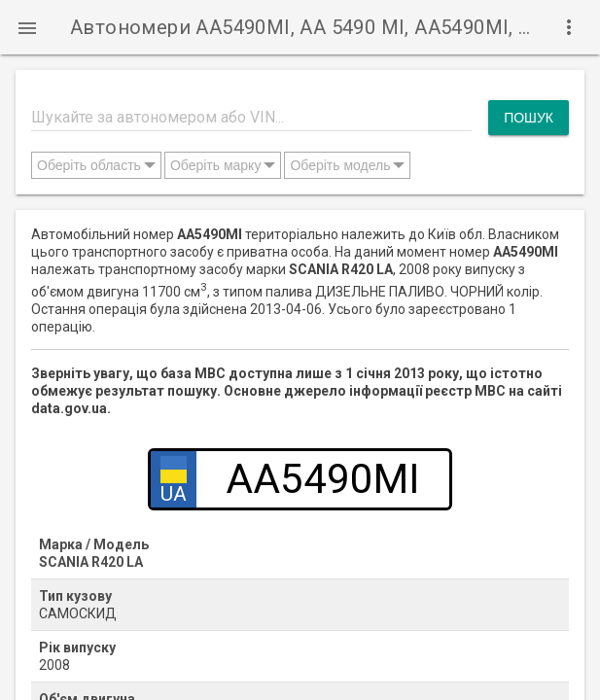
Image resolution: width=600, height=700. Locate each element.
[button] (27, 27)
